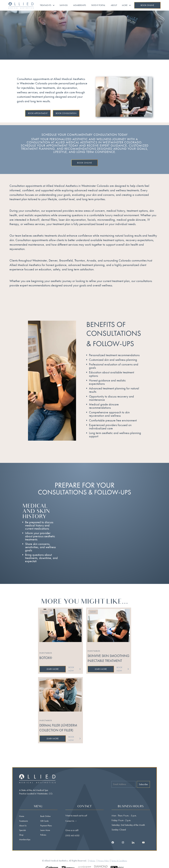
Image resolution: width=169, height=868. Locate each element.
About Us (23, 826)
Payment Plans (46, 826)
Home (22, 816)
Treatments (24, 821)
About (114, 5)
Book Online (45, 816)
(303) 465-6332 (72, 835)
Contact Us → (71, 821)
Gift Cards (44, 821)
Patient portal (98, 5)
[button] (47, 5)
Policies (43, 835)
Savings (64, 5)
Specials (23, 830)
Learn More (45, 830)
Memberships (79, 5)
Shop (21, 835)
